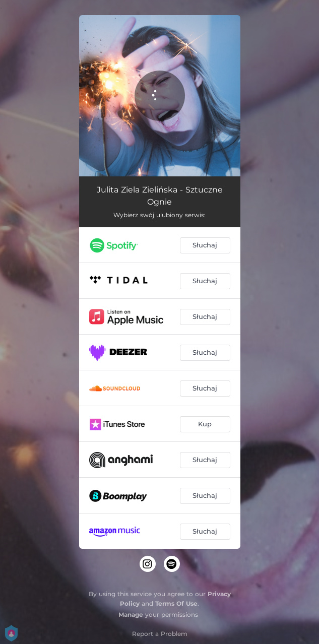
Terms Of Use (176, 603)
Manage (131, 615)
